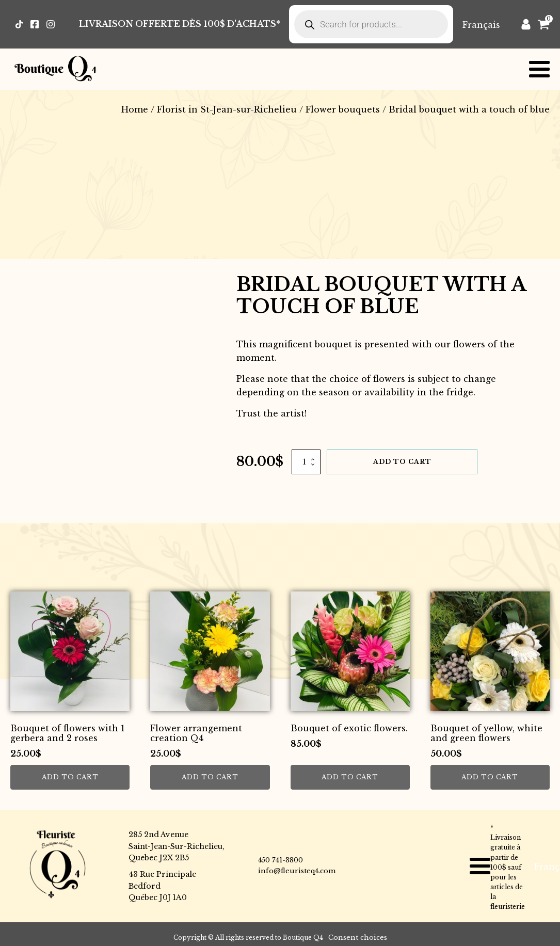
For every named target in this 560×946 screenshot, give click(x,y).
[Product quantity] (306, 462)
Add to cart (402, 462)
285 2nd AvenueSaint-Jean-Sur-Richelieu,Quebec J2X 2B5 (177, 846)
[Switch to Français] (481, 25)
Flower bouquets (343, 109)
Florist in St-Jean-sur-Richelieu (227, 109)
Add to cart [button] (70, 777)
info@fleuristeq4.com (297, 871)
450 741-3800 (281, 860)
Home (135, 109)
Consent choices (358, 937)
